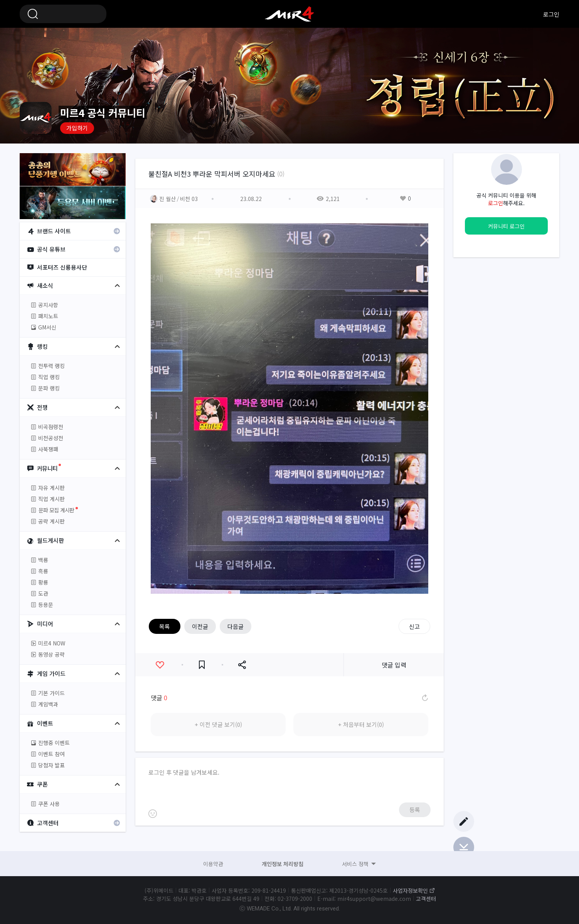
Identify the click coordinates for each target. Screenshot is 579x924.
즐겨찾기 (202, 665)
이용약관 (213, 864)
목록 (165, 626)
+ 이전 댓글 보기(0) (218, 724)
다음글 (236, 626)
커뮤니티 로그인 (506, 226)
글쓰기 (464, 821)
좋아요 (160, 665)
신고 (414, 626)
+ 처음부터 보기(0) (361, 724)
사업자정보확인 (410, 890)
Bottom (464, 847)
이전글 (200, 626)
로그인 (551, 14)
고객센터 (426, 899)
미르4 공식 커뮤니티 (289, 14)
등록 (415, 810)
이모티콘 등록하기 (153, 814)
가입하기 (77, 128)
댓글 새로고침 (424, 698)
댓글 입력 (394, 665)
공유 (242, 665)
